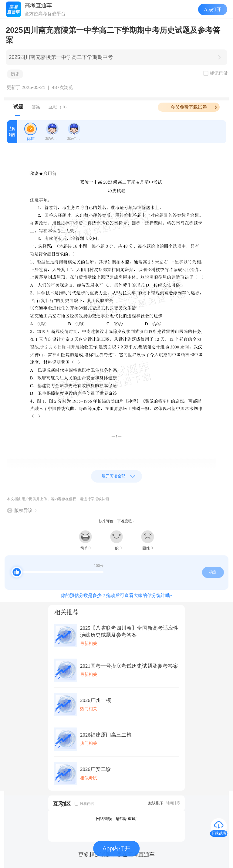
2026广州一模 (95, 700)
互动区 (62, 804)
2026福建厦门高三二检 (106, 735)
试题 (18, 107)
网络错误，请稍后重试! (116, 819)
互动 (59, 107)
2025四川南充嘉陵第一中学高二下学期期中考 (61, 57)
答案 (36, 107)
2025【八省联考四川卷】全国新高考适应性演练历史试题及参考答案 (129, 632)
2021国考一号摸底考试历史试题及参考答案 (129, 666)
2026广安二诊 (95, 769)
